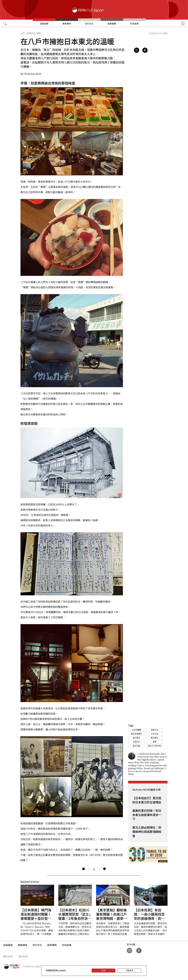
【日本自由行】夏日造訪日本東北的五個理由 (147, 800)
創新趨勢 (112, 24)
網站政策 (23, 956)
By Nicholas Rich (31, 74)
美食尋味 (67, 24)
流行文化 (89, 24)
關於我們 (8, 956)
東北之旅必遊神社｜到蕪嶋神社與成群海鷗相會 (147, 831)
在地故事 (134, 24)
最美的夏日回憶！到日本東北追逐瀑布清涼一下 (147, 815)
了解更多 (129, 970)
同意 (103, 970)
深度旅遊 (44, 24)
